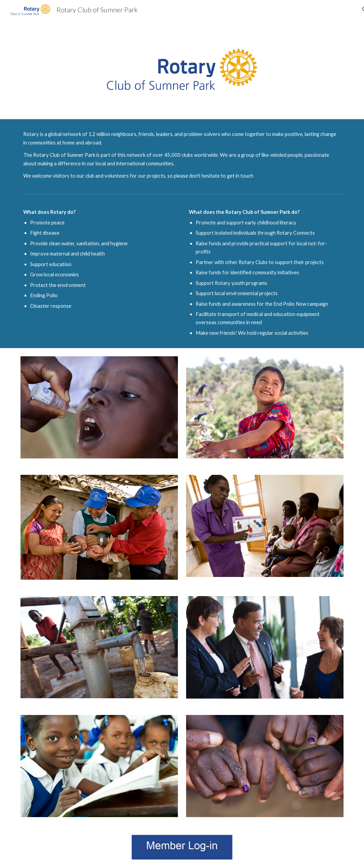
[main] (182, 155)
